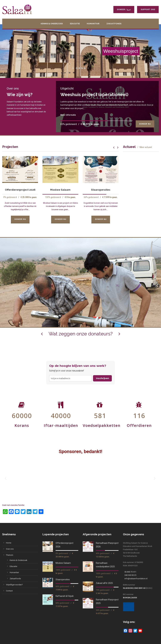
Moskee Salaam (60, 190)
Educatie (75, 24)
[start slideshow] (73, 68)
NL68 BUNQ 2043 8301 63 (134, 588)
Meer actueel (146, 147)
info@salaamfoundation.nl (136, 579)
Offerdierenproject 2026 (20, 190)
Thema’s (10, 555)
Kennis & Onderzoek (52, 24)
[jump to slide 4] (85, 68)
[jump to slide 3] (82, 68)
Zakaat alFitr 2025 (104, 583)
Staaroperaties (101, 190)
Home (9, 543)
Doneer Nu (145, 124)
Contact (9, 591)
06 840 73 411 (130, 572)
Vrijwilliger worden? (14, 585)
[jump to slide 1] (76, 68)
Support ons (146, 10)
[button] (6, 478)
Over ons (10, 549)
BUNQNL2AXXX (130, 598)
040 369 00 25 (130, 575)
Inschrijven (102, 378)
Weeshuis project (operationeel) (94, 95)
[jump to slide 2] (79, 68)
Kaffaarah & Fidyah (65, 596)
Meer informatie (68, 115)
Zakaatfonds (114, 24)
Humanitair (93, 24)
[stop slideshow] (88, 68)
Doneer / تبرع (122, 10)
